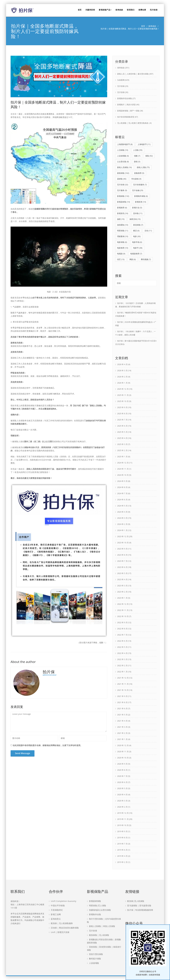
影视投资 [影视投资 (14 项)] (140, 202)
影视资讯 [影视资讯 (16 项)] (123, 213)
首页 (80, 10)
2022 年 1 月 (122, 672)
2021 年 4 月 (122, 721)
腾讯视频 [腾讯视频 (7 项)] (146, 259)
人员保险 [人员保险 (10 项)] (123, 150)
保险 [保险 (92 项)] (149, 156)
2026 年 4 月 (122, 364)
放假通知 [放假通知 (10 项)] (123, 225)
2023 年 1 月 (122, 598)
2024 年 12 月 (123, 463)
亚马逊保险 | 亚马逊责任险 (139, 905)
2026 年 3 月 (122, 370)
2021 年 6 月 (122, 708)
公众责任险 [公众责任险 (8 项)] (123, 162)
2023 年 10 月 (123, 543)
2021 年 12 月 (123, 678)
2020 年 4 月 (122, 795)
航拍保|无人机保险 (136, 901)
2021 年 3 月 (122, 727)
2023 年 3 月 (122, 586)
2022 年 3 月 (122, 659)
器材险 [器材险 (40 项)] (122, 179)
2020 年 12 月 (123, 745)
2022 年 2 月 (122, 665)
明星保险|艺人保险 (98, 905)
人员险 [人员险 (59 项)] (138, 150)
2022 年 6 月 (122, 641)
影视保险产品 (105, 10)
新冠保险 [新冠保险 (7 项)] (138, 225)
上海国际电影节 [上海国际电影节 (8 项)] (125, 144)
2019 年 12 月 (123, 813)
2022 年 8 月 (122, 629)
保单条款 (119, 10)
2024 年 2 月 (122, 524)
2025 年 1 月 (122, 457)
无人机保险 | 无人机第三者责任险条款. (133, 123)
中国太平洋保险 (58, 905)
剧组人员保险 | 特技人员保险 (102, 926)
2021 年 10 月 (123, 690)
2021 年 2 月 (122, 733)
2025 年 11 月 (123, 395)
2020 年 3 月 (122, 801)
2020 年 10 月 (123, 758)
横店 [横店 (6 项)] (136, 231)
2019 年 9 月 (122, 831)
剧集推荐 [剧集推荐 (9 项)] (139, 173)
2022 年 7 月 (122, 635)
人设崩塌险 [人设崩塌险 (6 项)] (123, 156)
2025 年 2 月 (122, 450)
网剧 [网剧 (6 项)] (133, 259)
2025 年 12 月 (123, 389)
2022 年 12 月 (123, 604)
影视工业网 (56, 914)
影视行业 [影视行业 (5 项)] (137, 208)
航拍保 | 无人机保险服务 (62, 923)
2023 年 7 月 (122, 561)
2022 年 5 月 (122, 647)
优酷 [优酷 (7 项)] (137, 156)
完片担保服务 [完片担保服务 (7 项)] (140, 185)
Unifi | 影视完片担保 (60, 932)
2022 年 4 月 (122, 653)
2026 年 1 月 (122, 383)
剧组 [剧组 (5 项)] (137, 162)
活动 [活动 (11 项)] (148, 231)
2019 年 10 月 (123, 825)
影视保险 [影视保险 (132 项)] (123, 196)
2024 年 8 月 (122, 487)
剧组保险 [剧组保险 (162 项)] (123, 173)
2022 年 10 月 (123, 616)
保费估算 (142, 10)
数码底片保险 (95, 959)
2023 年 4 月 (122, 579)
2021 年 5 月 (122, 715)
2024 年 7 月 (122, 493)
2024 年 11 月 (123, 469)
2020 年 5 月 (122, 788)
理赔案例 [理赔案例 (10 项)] (123, 236)
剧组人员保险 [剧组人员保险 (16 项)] (124, 167)
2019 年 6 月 (122, 850)
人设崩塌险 (94, 963)
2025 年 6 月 (122, 426)
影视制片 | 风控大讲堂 (126, 105)
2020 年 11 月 (123, 752)
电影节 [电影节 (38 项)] (138, 248)
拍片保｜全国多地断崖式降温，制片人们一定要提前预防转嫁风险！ (58, 104)
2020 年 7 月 (122, 776)
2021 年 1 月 (122, 739)
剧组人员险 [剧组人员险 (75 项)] (143, 167)
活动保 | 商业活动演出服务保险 (65, 928)
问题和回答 (90, 10)
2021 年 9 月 (122, 696)
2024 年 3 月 (122, 518)
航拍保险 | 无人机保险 (99, 935)
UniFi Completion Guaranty (63, 901)
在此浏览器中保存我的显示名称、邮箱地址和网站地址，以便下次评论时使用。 (48, 745)
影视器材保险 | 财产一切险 (128, 111)
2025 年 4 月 (122, 438)
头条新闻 (121, 80)
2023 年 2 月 (122, 592)
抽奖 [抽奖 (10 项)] (121, 219)
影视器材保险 (95, 901)
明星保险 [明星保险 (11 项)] (123, 231)
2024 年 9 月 (122, 481)
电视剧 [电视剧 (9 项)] (121, 254)
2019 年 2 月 (122, 862)
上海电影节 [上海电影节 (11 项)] (144, 144)
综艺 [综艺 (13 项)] (121, 259)
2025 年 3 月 (122, 444)
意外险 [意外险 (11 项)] (138, 213)
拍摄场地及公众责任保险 (100, 910)
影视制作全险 (95, 914)
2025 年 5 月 (122, 432)
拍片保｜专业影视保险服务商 (140, 910)
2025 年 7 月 (122, 420)
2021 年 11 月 (123, 684)
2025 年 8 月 (122, 414)
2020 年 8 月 (122, 770)
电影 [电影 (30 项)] (137, 236)
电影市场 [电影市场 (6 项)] (137, 242)
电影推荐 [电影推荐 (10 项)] (123, 248)
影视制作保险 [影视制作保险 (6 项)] (141, 196)
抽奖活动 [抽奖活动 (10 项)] (135, 219)
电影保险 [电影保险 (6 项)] (122, 242)
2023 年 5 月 (122, 573)
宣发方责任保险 (96, 954)
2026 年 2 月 (122, 377)
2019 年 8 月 (122, 838)
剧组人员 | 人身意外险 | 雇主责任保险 (133, 74)
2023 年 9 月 (122, 549)
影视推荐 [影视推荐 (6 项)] (122, 208)
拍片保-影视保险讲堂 (126, 117)
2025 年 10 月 (123, 401)
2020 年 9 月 (122, 764)
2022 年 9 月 (122, 622)
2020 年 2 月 (122, 807)
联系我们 (131, 10)
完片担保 (154, 10)
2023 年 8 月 (122, 555)
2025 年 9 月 (122, 407)
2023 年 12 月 (123, 536)
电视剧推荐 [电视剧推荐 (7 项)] (136, 254)
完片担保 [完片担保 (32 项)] (123, 185)
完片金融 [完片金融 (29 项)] (138, 190)
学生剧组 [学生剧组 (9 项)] (136, 179)
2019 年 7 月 (122, 844)
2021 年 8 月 (122, 702)
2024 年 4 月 (122, 512)
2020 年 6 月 (122, 782)
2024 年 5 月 (122, 506)
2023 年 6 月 (122, 567)
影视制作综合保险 (125, 98)
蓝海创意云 (56, 919)
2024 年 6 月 (122, 500)
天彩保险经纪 (57, 910)
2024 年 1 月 (122, 530)
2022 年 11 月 (123, 610)
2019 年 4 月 (122, 856)
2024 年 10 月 (123, 475)
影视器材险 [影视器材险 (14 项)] (124, 202)
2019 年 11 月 (123, 819)
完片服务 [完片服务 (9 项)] (122, 190)
